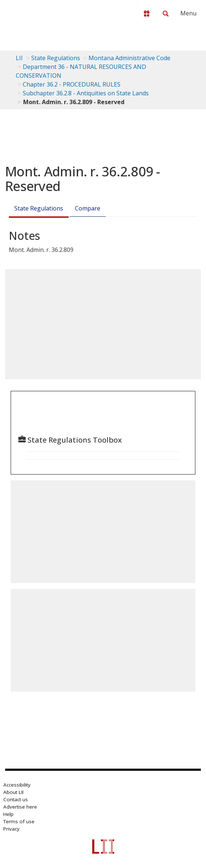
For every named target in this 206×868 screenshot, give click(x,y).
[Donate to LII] (147, 14)
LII (19, 58)
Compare (88, 208)
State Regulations (56, 58)
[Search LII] (166, 14)
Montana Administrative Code (129, 58)
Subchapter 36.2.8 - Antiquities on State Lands (86, 93)
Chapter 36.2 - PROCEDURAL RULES (72, 84)
